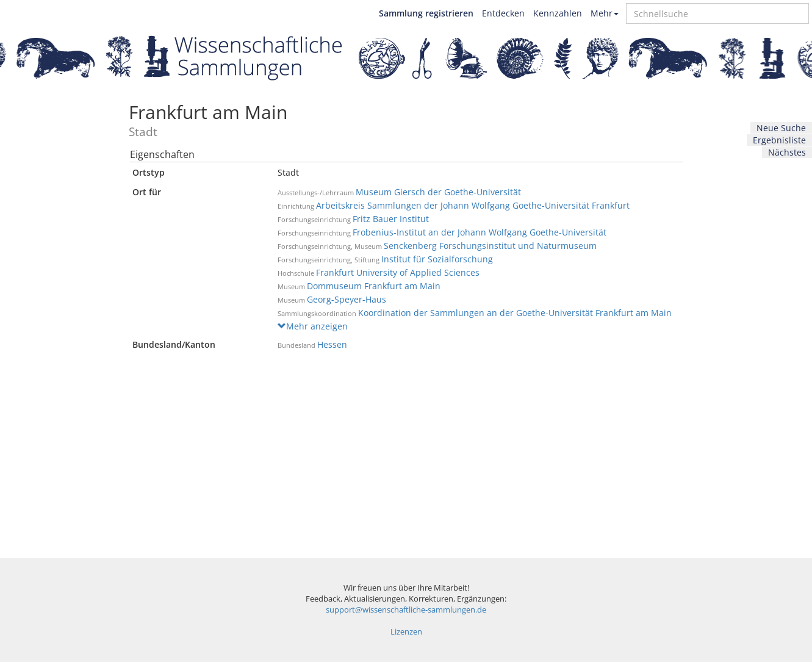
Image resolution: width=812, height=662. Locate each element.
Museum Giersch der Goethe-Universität (438, 192)
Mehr (605, 13)
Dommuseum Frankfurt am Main (374, 286)
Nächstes (787, 152)
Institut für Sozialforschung (437, 259)
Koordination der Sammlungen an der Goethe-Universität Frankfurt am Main (515, 313)
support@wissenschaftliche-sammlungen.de (406, 610)
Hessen (332, 344)
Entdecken (503, 13)
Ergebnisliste (779, 140)
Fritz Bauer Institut (391, 219)
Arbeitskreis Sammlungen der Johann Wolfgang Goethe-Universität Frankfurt (473, 205)
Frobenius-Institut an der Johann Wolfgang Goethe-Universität (480, 232)
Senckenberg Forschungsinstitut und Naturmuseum (490, 246)
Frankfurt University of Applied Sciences (398, 272)
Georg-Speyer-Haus (347, 299)
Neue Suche (781, 128)
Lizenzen (406, 632)
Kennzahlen (558, 13)
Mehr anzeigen (313, 326)
